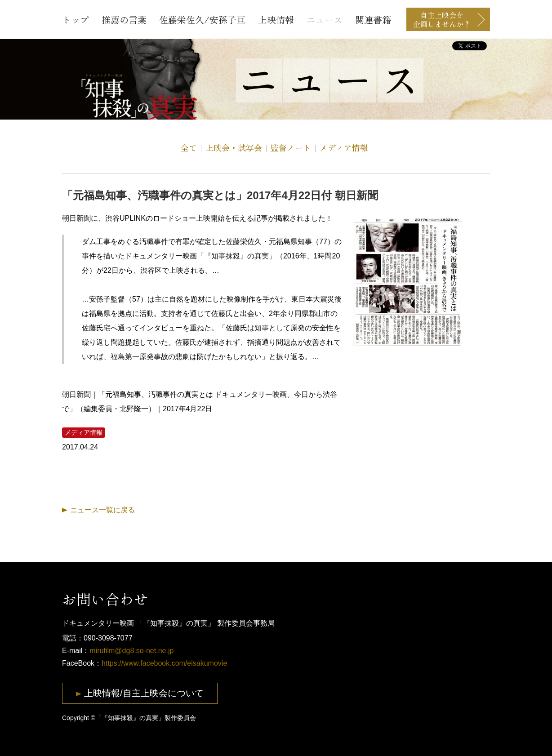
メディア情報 (344, 147)
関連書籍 (373, 20)
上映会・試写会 (234, 147)
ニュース (325, 20)
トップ (76, 20)
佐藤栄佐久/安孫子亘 (202, 20)
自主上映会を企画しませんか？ (442, 19)
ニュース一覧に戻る (102, 510)
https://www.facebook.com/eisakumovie (164, 663)
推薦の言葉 (124, 20)
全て (189, 147)
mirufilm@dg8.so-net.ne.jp (131, 651)
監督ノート (291, 147)
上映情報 (276, 20)
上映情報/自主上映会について (144, 693)
